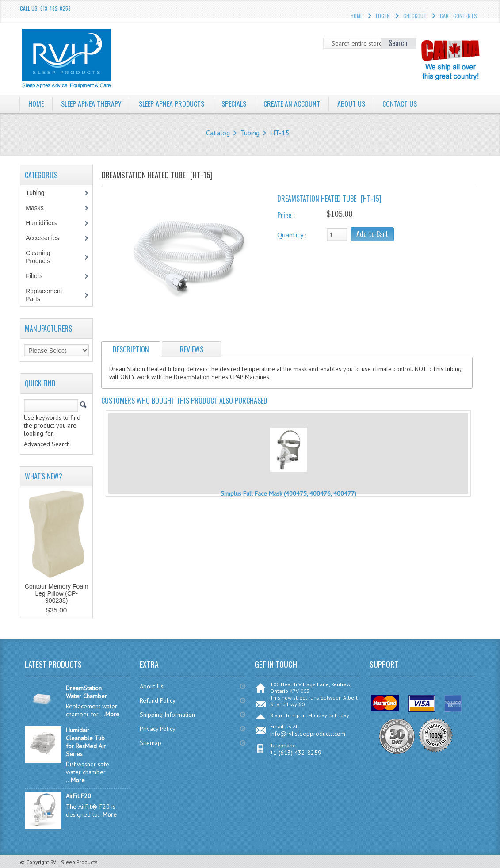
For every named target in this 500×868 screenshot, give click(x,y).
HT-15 (280, 133)
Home (36, 103)
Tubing (250, 133)
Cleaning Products (42, 257)
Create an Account (292, 103)
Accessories (47, 238)
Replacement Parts (44, 295)
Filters (34, 276)
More (112, 714)
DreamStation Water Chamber (86, 692)
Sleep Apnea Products (172, 103)
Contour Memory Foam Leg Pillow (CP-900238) (57, 593)
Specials (234, 103)
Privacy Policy (158, 729)
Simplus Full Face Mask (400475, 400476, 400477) (288, 493)
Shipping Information (167, 715)
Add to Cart (372, 234)
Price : (286, 215)
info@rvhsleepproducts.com (308, 734)
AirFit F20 (78, 796)
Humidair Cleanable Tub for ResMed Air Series (86, 742)
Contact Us (400, 103)
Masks (39, 208)
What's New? (44, 476)
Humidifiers (46, 223)
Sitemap (151, 743)
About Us (352, 103)
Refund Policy (158, 700)
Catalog (218, 133)
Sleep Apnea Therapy (91, 103)
